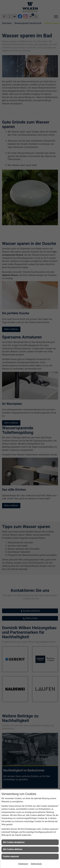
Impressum (23, 864)
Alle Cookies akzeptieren (14, 842)
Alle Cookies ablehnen (13, 849)
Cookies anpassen (11, 856)
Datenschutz (36, 864)
